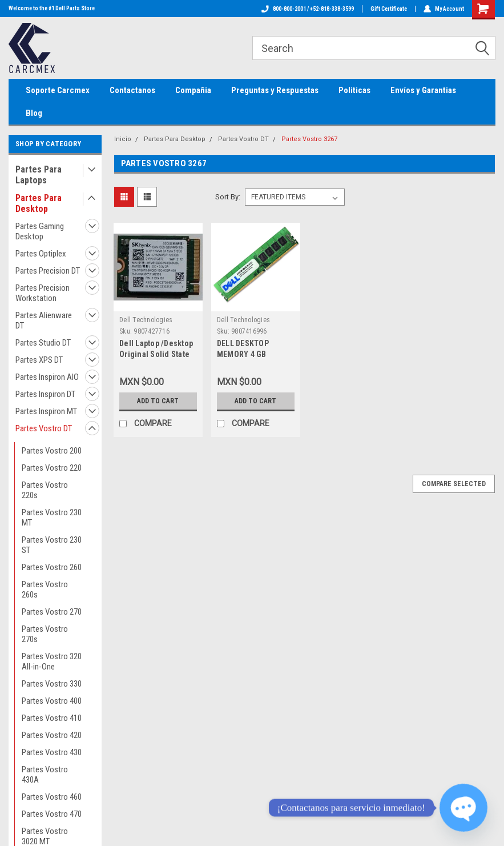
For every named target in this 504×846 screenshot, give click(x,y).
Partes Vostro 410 (52, 718)
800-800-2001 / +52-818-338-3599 (308, 9)
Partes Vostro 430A (45, 775)
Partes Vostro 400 (52, 701)
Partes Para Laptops (39, 175)
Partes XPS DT (39, 360)
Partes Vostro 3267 (309, 139)
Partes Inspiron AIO (47, 377)
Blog (34, 113)
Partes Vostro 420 (52, 735)
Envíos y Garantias (423, 90)
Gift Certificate (389, 9)
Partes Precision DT (48, 271)
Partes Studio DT (43, 343)
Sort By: (228, 197)
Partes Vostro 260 (52, 567)
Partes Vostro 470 (52, 814)
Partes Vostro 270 (52, 612)
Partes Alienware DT (44, 320)
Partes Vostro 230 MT (52, 518)
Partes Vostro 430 (52, 752)
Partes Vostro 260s (45, 590)
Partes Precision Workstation (43, 293)
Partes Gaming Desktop (40, 231)
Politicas (354, 90)
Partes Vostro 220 (52, 468)
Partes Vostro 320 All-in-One (52, 661)
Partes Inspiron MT (46, 411)
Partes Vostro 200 (52, 451)
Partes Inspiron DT (45, 394)
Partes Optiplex (41, 254)
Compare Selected (454, 484)
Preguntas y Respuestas (275, 90)
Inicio (123, 139)
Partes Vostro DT (44, 428)
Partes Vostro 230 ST (52, 545)
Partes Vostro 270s (45, 634)
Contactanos (132, 90)
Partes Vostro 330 (52, 684)
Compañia (193, 90)
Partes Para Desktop (39, 203)
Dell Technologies (146, 320)
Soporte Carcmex (58, 90)
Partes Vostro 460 (52, 797)
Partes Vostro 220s (45, 490)
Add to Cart (158, 401)
